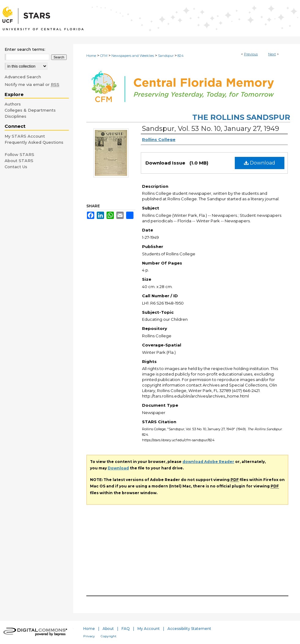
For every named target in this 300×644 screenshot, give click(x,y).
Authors (13, 104)
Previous (251, 54)
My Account (149, 629)
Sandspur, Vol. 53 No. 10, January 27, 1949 (211, 129)
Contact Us (16, 167)
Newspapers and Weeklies (133, 56)
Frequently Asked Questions (34, 142)
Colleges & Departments (30, 110)
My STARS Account (25, 136)
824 (181, 56)
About (108, 629)
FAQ (126, 629)
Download (260, 163)
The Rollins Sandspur (241, 117)
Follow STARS (19, 154)
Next (272, 54)
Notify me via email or (32, 84)
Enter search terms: (25, 49)
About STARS (19, 161)
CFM (104, 56)
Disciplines (15, 116)
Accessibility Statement (189, 629)
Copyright (109, 636)
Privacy (89, 636)
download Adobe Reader (208, 462)
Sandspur (166, 56)
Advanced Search (23, 77)
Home (91, 56)
